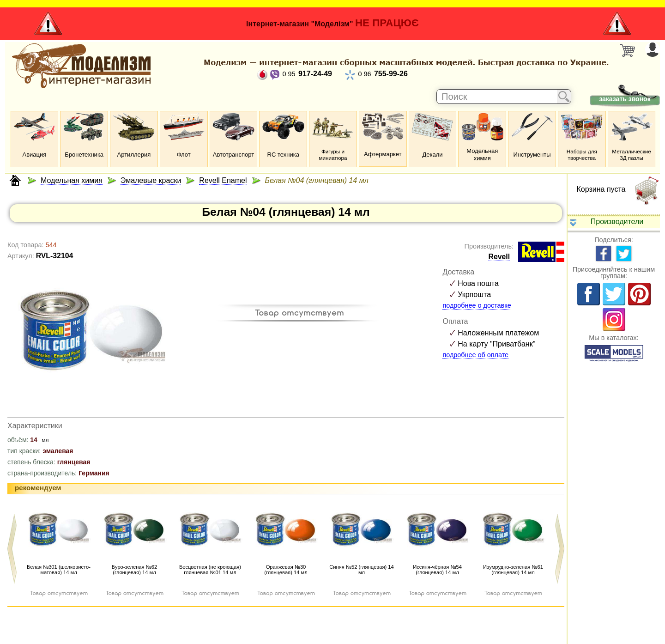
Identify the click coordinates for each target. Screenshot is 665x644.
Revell (499, 257)
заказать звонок (625, 99)
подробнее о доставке (477, 305)
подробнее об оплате (475, 355)
